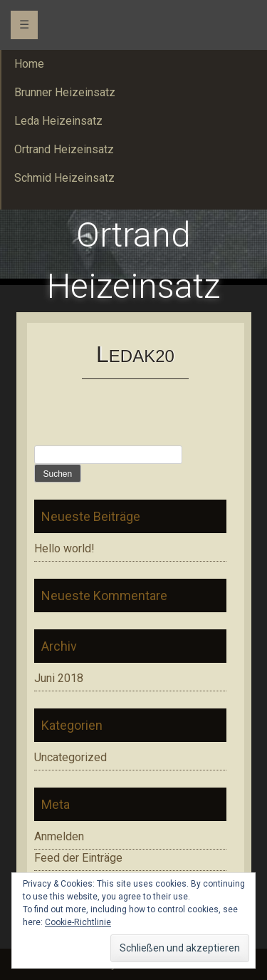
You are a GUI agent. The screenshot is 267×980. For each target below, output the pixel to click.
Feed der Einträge (78, 858)
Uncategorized (70, 757)
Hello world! (64, 548)
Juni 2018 (59, 678)
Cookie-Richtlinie (78, 922)
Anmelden (59, 836)
